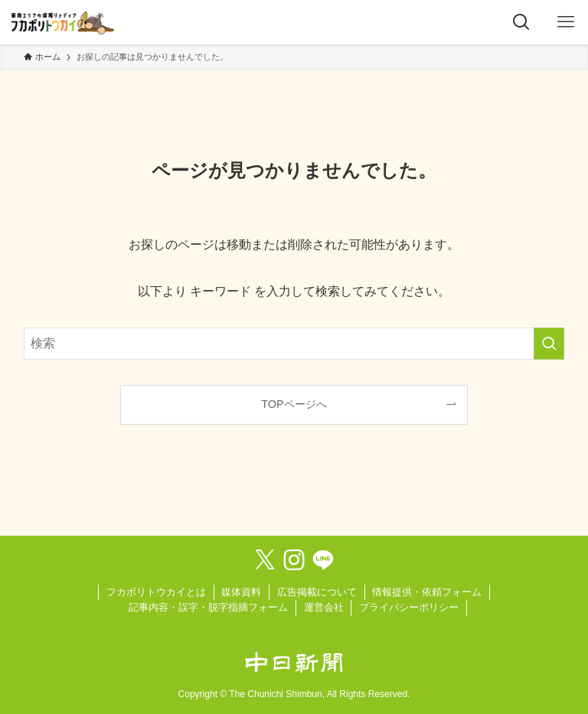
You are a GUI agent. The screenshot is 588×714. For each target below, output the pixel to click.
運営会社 (324, 607)
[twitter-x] (265, 560)
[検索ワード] (294, 344)
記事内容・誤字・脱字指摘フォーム (208, 607)
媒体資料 (241, 592)
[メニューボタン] (566, 22)
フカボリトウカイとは (156, 592)
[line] (323, 560)
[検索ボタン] (521, 22)
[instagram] (294, 560)
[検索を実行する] (549, 344)
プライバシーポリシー (409, 607)
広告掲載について (317, 592)
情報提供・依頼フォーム (427, 592)
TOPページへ (294, 404)
